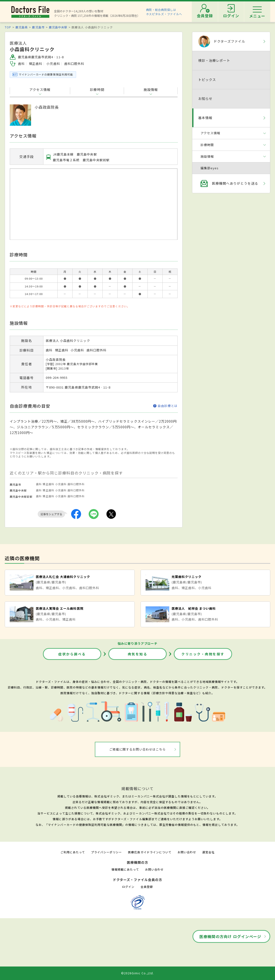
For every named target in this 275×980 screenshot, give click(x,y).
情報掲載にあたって (125, 869)
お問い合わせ (187, 852)
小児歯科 (61, 484)
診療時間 (97, 89)
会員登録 (147, 887)
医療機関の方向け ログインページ (230, 936)
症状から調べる (72, 654)
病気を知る (138, 654)
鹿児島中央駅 (58, 27)
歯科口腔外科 (76, 484)
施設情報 (151, 89)
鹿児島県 (22, 27)
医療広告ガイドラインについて (150, 852)
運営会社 (208, 852)
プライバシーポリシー (106, 852)
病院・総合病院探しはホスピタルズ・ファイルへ (164, 12)
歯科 (39, 484)
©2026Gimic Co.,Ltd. (137, 973)
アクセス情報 (40, 89)
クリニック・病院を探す (203, 654)
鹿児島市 (38, 27)
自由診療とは (165, 406)
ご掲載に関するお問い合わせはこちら (138, 749)
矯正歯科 (48, 484)
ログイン (128, 887)
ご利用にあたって (73, 852)
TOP (8, 27)
